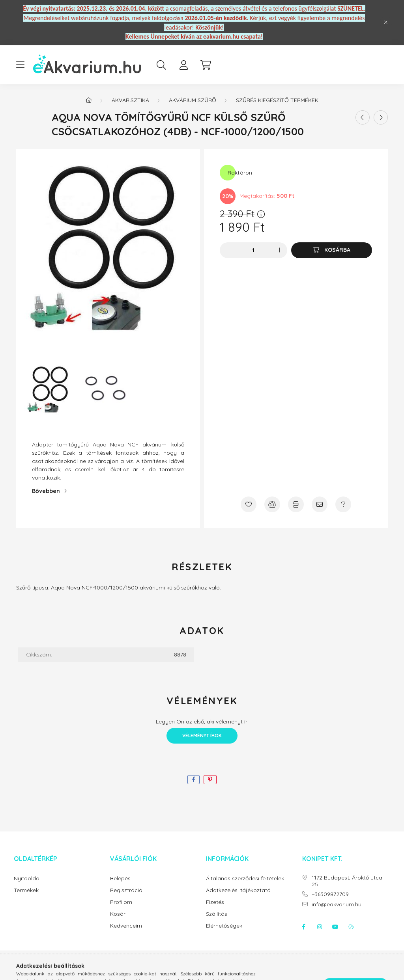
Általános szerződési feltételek (245, 879)
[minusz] (228, 250)
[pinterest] (210, 780)
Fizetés (215, 902)
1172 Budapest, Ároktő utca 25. (347, 881)
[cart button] (206, 65)
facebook (304, 927)
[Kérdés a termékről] (343, 504)
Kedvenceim (126, 926)
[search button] (161, 65)
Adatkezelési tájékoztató (238, 890)
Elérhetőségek (224, 926)
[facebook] (194, 780)
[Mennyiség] (253, 250)
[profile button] (183, 65)
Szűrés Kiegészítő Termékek (277, 100)
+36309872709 (330, 894)
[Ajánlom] (320, 504)
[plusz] (279, 250)
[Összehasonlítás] (272, 504)
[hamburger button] (20, 65)
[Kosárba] (332, 250)
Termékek (26, 890)
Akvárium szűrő (193, 100)
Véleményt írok (202, 735)
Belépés (120, 879)
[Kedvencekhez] (249, 504)
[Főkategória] (89, 100)
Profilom (121, 902)
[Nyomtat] (296, 504)
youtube (335, 927)
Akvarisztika (130, 100)
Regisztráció (126, 890)
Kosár (118, 914)
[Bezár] (386, 22)
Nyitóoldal (27, 879)
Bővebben (46, 491)
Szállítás (217, 914)
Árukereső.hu (202, 970)
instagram (320, 927)
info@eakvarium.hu (337, 905)
